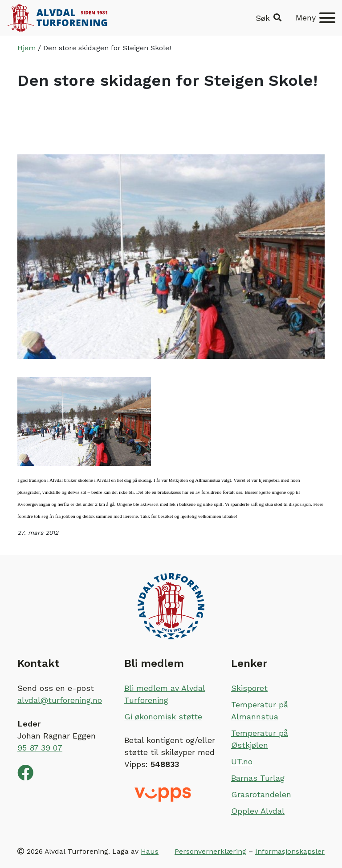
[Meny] (316, 18)
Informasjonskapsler (290, 851)
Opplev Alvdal (258, 811)
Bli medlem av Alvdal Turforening (165, 694)
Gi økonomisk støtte (163, 717)
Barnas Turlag (258, 778)
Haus (150, 851)
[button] (269, 18)
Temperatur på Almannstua (260, 711)
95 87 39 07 (40, 748)
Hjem (26, 48)
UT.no (242, 761)
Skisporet (249, 688)
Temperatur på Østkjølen (260, 739)
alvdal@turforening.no (60, 700)
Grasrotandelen (261, 794)
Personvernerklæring (210, 851)
